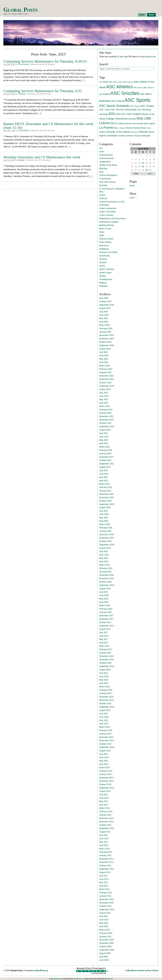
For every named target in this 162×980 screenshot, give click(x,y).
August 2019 (105, 548)
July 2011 (103, 876)
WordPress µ (42, 971)
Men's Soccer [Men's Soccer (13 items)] (120, 128)
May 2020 (104, 518)
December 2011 (106, 859)
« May (136, 174)
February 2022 (106, 450)
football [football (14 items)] (121, 124)
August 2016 (105, 670)
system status (105, 273)
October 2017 (105, 622)
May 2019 (104, 558)
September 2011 (107, 869)
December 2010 (106, 899)
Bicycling (103, 168)
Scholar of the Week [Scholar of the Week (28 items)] (118, 132)
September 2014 (107, 747)
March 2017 (104, 646)
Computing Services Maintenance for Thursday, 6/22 (43, 91)
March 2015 (104, 727)
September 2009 (107, 950)
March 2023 (104, 406)
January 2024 (105, 372)
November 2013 (106, 781)
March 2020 (104, 524)
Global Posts (20, 10)
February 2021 (106, 487)
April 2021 (104, 481)
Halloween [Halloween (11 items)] (128, 124)
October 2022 (105, 423)
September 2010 (107, 910)
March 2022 (104, 447)
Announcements (107, 158)
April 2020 (104, 521)
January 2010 (105, 937)
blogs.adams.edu (148, 57)
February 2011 (106, 893)
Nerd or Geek (105, 229)
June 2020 (104, 514)
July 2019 (103, 551)
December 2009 (106, 940)
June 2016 (104, 676)
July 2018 (103, 592)
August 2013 (105, 791)
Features (103, 198)
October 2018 (105, 582)
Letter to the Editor (108, 212)
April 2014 (104, 764)
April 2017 (104, 643)
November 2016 (106, 660)
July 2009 (103, 957)
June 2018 (104, 595)
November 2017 (106, 619)
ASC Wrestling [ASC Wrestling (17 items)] (144, 110)
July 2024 (103, 352)
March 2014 (104, 768)
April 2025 (104, 322)
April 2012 (104, 845)
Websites (103, 286)
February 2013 (106, 812)
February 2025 (106, 329)
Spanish (103, 262)
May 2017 (104, 639)
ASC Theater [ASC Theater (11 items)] (135, 106)
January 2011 (105, 896)
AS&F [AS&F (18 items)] (105, 82)
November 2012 (106, 822)
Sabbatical (104, 249)
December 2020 (106, 494)
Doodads (103, 185)
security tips (104, 256)
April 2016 (104, 683)
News (102, 232)
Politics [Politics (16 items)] (103, 132)
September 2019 (107, 545)
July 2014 (103, 754)
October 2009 (105, 947)
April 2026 (104, 298)
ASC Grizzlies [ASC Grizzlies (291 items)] (125, 93)
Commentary (105, 179)
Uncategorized (106, 279)
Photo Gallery (105, 242)
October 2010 (105, 906)
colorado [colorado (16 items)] (132, 119)
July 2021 (103, 470)
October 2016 (105, 663)
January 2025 (105, 332)
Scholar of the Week (108, 252)
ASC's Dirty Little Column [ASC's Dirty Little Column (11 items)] (123, 82)
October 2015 (105, 704)
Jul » (150, 174)
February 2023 (106, 410)
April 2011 (104, 886)
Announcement (106, 155)
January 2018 (105, 612)
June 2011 (104, 879)
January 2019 (105, 572)
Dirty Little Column (107, 182)
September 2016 (107, 666)
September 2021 (107, 464)
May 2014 (104, 761)
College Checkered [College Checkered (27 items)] (117, 119)
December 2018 (106, 575)
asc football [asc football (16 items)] (104, 94)
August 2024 (105, 349)
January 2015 (105, 734)
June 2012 (104, 839)
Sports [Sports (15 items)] (151, 132)
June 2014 (104, 757)
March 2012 (104, 849)
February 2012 (106, 852)
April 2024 (104, 362)
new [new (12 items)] (149, 128)
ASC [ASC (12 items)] (111, 82)
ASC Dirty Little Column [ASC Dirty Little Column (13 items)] (144, 88)
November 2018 (106, 578)
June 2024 (104, 356)
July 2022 (103, 433)
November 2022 (106, 420)
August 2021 (105, 467)
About (151, 15)
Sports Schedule (107, 269)
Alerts (102, 152)
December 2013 (106, 778)
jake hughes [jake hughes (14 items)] (150, 124)
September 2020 (107, 504)
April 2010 (104, 926)
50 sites (120, 57)
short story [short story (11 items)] (134, 132)
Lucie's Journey (106, 215)
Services (103, 259)
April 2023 (104, 403)
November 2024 (106, 339)
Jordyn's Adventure (108, 208)
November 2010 (106, 903)
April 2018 (104, 602)
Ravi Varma (153, 971)
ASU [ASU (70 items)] (112, 114)
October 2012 (105, 825)
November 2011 (106, 862)
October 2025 (105, 301)
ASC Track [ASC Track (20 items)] (105, 110)
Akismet (110, 979)
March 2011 (104, 889)
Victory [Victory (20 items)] (137, 136)
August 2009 (105, 953)
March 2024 (104, 366)
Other (102, 235)
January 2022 (105, 454)
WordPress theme (136, 971)
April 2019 (104, 562)
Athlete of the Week (108, 165)
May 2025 (104, 318)
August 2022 (105, 430)
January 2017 (105, 653)
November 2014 (106, 741)
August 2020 (105, 507)
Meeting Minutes (107, 225)
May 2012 (104, 842)
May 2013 (104, 801)
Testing (102, 276)
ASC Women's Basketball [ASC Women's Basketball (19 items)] (123, 110)
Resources (104, 246)
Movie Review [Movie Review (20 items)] (133, 128)
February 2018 (106, 609)
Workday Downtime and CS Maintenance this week (42, 157)
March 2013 (104, 808)
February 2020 (106, 528)
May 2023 (104, 400)
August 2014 (105, 751)
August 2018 (105, 589)
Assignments (105, 162)
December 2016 (106, 656)
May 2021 (104, 477)
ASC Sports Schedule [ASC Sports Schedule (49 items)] (114, 106)
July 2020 (103, 511)
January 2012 (105, 855)
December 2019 (106, 535)
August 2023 (105, 389)
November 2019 (106, 538)
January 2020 (105, 531)
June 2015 (104, 717)
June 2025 (104, 315)
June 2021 (104, 474)
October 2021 (105, 460)
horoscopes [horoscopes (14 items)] (138, 124)
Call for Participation (108, 175)
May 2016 (104, 680)
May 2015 (104, 720)
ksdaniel (22, 94)
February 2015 (106, 730)
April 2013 (104, 805)
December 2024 (106, 335)
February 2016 (106, 690)
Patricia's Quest (106, 239)
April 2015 (104, 724)
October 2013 (105, 784)
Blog (101, 172)
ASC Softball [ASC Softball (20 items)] (117, 101)
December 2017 (106, 616)
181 (101, 148)
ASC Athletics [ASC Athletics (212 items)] (119, 87)
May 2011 (104, 882)
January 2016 (105, 693)
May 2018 (104, 599)
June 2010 (104, 920)
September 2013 (107, 788)
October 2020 (105, 501)
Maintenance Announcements (112, 219)
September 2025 (107, 305)
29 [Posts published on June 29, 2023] (147, 170)
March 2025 (104, 325)
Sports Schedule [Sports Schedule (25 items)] (108, 136)
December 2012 (106, 818)
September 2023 (107, 386)
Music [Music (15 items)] (144, 128)
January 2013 (105, 815)
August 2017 (105, 629)
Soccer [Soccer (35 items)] (143, 132)
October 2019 (105, 541)
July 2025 (103, 312)
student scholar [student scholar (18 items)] (125, 136)
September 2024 (107, 345)
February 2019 (106, 568)
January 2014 (105, 774)
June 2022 (104, 437)
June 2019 (104, 555)
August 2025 (105, 308)
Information (104, 205)
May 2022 (104, 440)
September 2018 (107, 585)
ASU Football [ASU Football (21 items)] (134, 114)
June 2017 (104, 636)
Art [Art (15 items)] (101, 82)
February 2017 (106, 649)
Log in (132, 198)
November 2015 (106, 700)
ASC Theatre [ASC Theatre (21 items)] (147, 106)
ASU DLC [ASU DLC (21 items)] (121, 114)
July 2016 (103, 673)
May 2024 (104, 359)
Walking (103, 283)
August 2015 (105, 710)
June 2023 (104, 396)
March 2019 (104, 565)
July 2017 (103, 633)
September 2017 (107, 626)
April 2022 (104, 443)
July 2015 (103, 714)
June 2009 (104, 960)
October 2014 (105, 744)
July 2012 (103, 835)
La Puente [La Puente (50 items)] (106, 128)
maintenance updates (109, 222)
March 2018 (104, 606)
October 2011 (105, 866)
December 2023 (106, 376)
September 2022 (107, 427)
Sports (102, 266)
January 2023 (105, 413)
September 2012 (107, 828)
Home (142, 15)
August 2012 (105, 832)
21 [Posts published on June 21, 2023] (143, 166)
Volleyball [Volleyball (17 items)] (146, 136)
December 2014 (106, 737)
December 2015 (106, 697)
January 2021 (105, 491)
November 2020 (106, 498)
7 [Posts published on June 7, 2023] (143, 159)
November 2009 (106, 943)
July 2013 (103, 795)
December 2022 (106, 416)
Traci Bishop (24, 64)
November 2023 (106, 379)
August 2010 (105, 913)
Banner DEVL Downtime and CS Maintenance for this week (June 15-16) (48, 126)
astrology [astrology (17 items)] (104, 114)
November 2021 (106, 457)
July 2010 (103, 916)
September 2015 (107, 707)
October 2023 (105, 383)
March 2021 (104, 484)
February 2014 (106, 771)
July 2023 (103, 393)
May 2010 (104, 923)
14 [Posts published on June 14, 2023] (143, 163)
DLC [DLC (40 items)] (114, 123)
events (102, 195)
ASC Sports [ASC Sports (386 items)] (137, 100)
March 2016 (104, 687)
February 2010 (106, 933)
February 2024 (106, 369)
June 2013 (104, 798)
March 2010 (104, 930)
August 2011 (105, 872)
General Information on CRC (112, 202)
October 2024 (105, 342)
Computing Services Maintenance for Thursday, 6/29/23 (45, 61)
